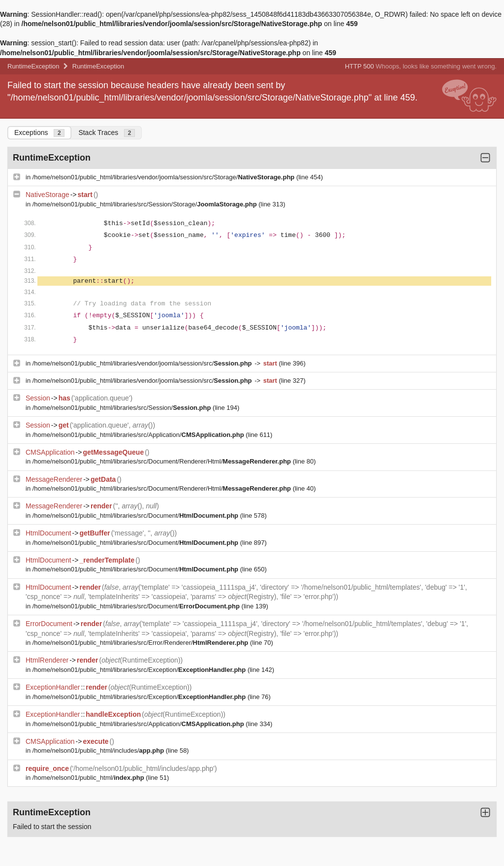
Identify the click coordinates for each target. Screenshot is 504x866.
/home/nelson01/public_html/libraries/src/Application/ (139, 435)
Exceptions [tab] (39, 133)
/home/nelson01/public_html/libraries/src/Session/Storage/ (146, 204)
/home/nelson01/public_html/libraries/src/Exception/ (140, 670)
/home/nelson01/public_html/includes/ (99, 750)
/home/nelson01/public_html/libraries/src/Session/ (123, 408)
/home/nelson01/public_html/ (89, 778)
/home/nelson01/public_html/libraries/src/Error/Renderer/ (141, 643)
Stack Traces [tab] (107, 133)
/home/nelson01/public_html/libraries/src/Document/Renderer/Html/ (163, 461)
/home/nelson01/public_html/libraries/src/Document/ (136, 516)
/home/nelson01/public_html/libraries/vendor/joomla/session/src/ (143, 363)
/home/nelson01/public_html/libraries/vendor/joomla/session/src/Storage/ (164, 177)
